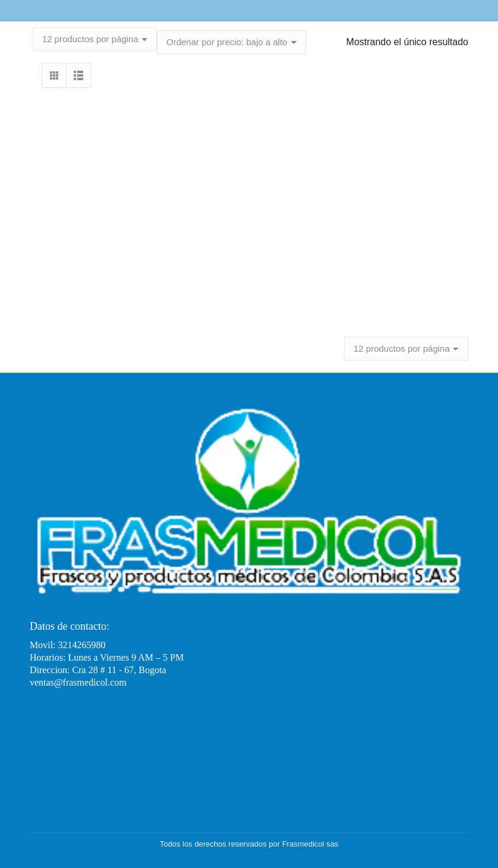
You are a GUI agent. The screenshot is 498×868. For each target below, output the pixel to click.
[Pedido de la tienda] (231, 42)
